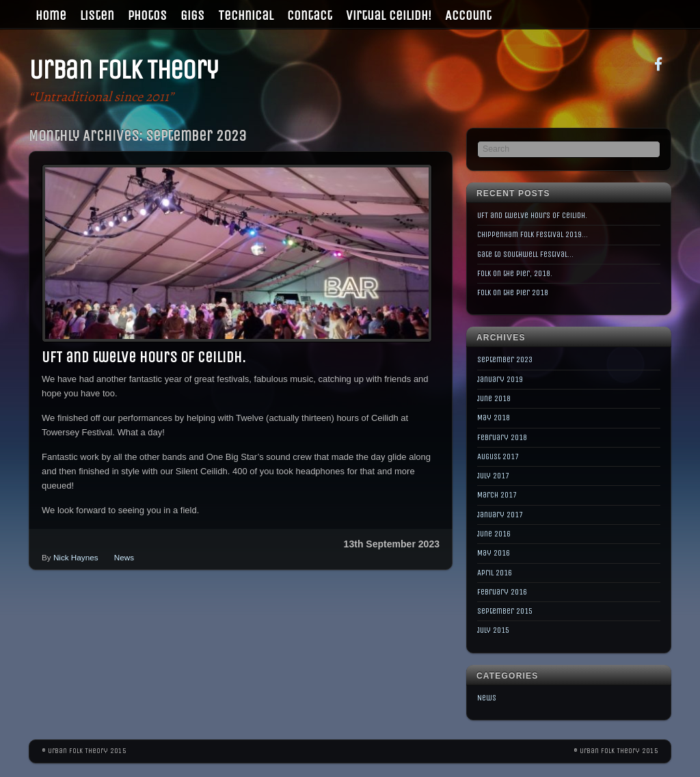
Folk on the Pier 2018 (513, 292)
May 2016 (494, 553)
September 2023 (505, 359)
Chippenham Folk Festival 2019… (533, 234)
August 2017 (498, 456)
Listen (97, 15)
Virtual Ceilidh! (389, 15)
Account (468, 15)
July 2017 (493, 476)
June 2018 (494, 398)
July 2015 (493, 630)
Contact (310, 15)
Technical (246, 15)
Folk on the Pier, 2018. (515, 273)
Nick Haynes (76, 557)
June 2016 (494, 534)
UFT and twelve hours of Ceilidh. (144, 357)
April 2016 (495, 573)
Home (51, 15)
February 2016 (502, 592)
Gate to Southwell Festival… (525, 254)
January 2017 (500, 515)
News (124, 557)
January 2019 (500, 379)
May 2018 (494, 418)
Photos (147, 15)
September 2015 (505, 611)
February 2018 (502, 437)
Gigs (192, 15)
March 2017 (497, 495)
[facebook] (658, 63)
